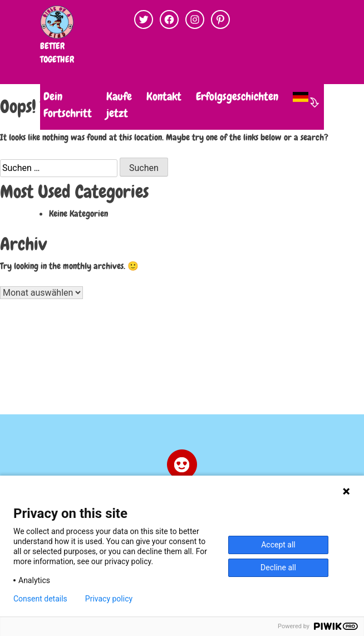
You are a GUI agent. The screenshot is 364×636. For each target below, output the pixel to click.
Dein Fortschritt (68, 105)
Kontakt (164, 96)
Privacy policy (109, 599)
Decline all (278, 567)
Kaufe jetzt (119, 105)
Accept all (278, 545)
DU (23, 96)
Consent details (40, 599)
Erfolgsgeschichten (237, 96)
